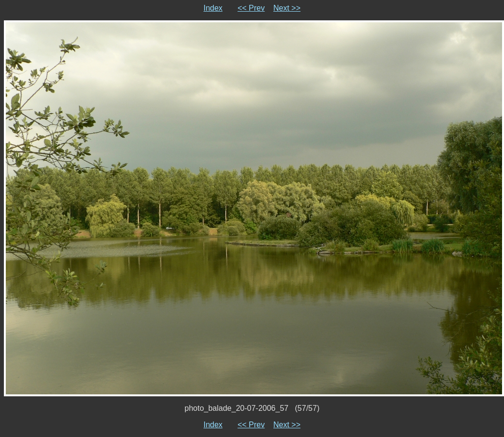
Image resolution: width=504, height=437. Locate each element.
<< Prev (251, 8)
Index (213, 8)
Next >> (287, 8)
